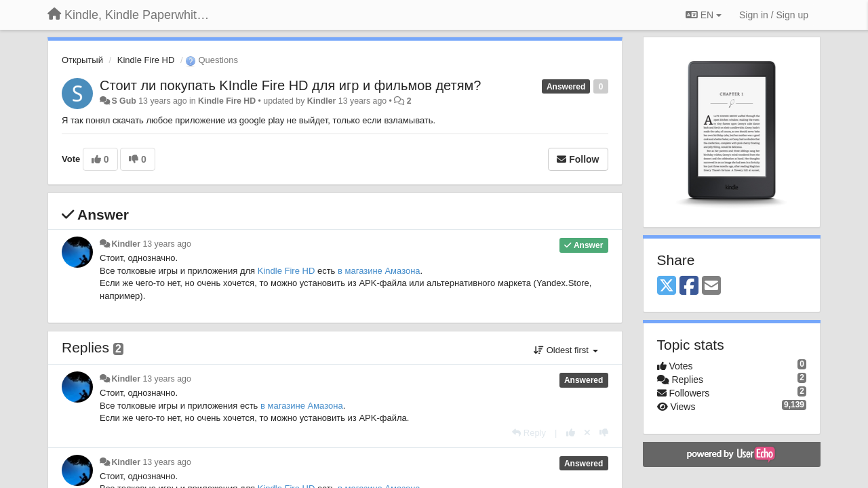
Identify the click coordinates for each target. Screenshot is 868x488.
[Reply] (529, 433)
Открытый (82, 60)
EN (704, 15)
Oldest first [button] (566, 350)
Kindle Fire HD (146, 60)
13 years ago (166, 244)
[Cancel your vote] (587, 433)
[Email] (711, 286)
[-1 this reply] (604, 433)
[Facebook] (689, 286)
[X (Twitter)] (667, 286)
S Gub (123, 101)
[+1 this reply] (571, 433)
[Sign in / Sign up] (774, 15)
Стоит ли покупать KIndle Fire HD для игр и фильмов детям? (290, 85)
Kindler (322, 101)
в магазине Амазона (379, 271)
